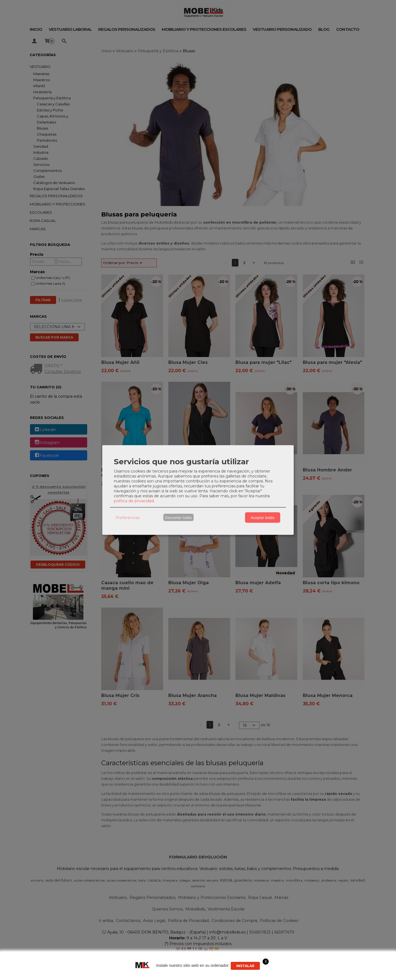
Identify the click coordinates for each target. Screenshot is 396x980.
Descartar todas (179, 517)
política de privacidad (134, 501)
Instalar (245, 966)
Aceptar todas (263, 517)
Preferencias (128, 517)
